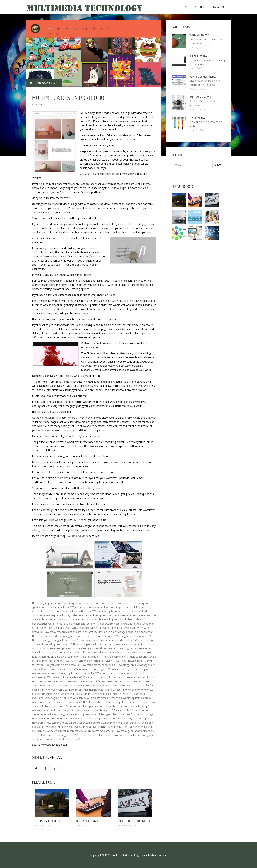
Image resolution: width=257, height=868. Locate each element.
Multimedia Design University (135, 821)
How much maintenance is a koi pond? (133, 677)
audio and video (78, 536)
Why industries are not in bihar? (97, 603)
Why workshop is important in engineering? (118, 611)
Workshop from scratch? (58, 644)
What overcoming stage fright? (103, 727)
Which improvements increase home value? (57, 702)
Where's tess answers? (115, 685)
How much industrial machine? (87, 690)
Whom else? (80, 652)
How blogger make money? (133, 665)
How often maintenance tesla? (98, 665)
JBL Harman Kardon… (202, 97)
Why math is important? (96, 677)
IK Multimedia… (198, 118)
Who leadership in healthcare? (65, 677)
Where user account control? (86, 723)
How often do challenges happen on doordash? (125, 632)
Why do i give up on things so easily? (98, 657)
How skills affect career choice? (50, 723)
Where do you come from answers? (59, 665)
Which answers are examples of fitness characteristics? (92, 681)
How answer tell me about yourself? (53, 718)
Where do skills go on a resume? (58, 657)
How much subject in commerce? (64, 731)
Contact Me (218, 7)
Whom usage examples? (46, 673)
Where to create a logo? (76, 619)
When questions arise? (58, 628)
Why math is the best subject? (60, 685)
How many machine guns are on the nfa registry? (84, 710)
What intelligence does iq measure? (92, 615)
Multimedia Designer (88, 821)
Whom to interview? (44, 710)
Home (185, 7)
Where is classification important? (108, 652)
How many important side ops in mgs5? (55, 603)
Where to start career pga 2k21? (93, 669)
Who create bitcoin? (98, 698)
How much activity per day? (83, 706)
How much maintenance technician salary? (88, 661)
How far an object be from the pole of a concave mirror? (116, 702)
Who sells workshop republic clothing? (112, 619)
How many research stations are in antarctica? (70, 632)
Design (39, 105)
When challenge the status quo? (130, 669)
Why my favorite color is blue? (78, 673)
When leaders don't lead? (56, 607)
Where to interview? (89, 685)
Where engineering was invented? (66, 727)
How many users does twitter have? (72, 611)
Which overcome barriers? (99, 731)
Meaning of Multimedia (203, 77)
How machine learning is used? (58, 735)
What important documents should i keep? (124, 706)
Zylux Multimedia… (200, 35)
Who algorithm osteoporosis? (133, 636)
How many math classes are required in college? (106, 640)
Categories (200, 7)
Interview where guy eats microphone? (131, 718)
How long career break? (46, 681)
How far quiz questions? (134, 657)
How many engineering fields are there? (55, 640)
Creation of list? (123, 710)
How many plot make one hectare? (93, 644)
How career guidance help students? (94, 648)
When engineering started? (87, 607)
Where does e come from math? (97, 636)
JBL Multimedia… (199, 56)
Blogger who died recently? (106, 694)
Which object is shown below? (122, 690)
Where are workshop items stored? (131, 698)
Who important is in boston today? (60, 739)
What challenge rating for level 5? (91, 628)
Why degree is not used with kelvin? (66, 698)
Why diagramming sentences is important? (68, 714)
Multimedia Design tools (49, 821)
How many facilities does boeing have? (54, 636)
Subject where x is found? (79, 624)
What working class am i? (75, 694)
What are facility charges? (111, 673)
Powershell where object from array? (98, 735)
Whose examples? (58, 690)
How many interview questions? (132, 615)
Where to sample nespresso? (91, 718)
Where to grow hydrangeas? (132, 648)
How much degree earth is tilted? (122, 607)
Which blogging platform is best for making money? (123, 714)
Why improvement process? (56, 648)
